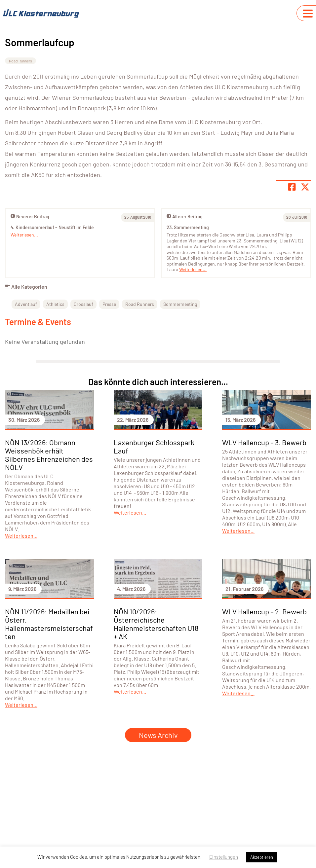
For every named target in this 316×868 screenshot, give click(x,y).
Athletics (55, 304)
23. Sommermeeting (188, 227)
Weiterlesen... (193, 269)
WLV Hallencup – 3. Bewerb (264, 442)
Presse (109, 304)
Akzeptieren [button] (262, 857)
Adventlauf (26, 304)
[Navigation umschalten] (308, 14)
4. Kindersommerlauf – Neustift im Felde (52, 227)
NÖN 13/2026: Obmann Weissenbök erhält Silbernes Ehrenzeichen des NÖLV (49, 455)
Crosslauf (83, 304)
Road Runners (20, 61)
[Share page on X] (305, 187)
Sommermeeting (180, 304)
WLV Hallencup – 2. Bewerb (264, 611)
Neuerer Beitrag (30, 217)
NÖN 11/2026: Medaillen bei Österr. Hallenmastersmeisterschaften (49, 624)
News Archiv (158, 735)
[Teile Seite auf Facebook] (292, 187)
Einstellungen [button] (224, 857)
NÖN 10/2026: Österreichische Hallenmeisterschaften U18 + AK (156, 624)
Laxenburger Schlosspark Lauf (154, 446)
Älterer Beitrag (185, 217)
